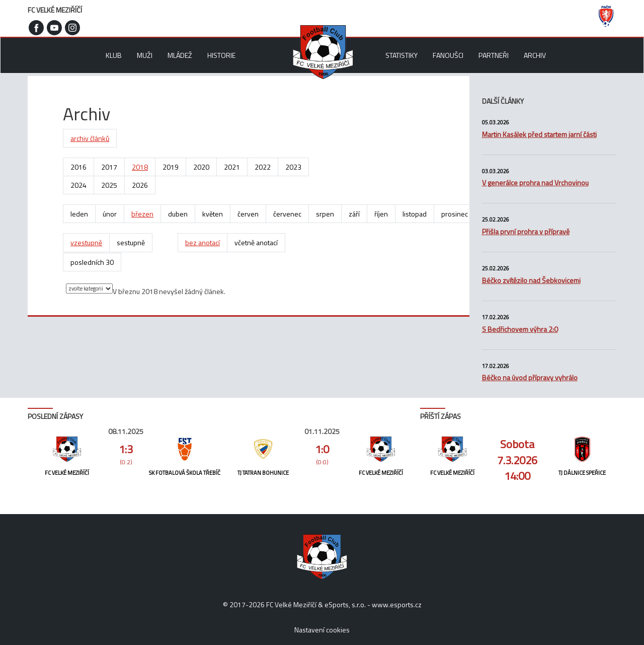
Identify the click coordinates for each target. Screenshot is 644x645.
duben (178, 214)
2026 (140, 185)
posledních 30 (92, 262)
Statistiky (401, 55)
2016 (78, 167)
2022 (263, 167)
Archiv (535, 55)
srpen (325, 214)
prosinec (455, 214)
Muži (145, 55)
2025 (109, 185)
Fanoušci (448, 55)
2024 (78, 185)
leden (79, 214)
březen (142, 214)
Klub (114, 55)
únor (110, 214)
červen (248, 214)
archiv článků (90, 138)
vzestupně (86, 242)
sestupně (131, 242)
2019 (171, 167)
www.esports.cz (397, 604)
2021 (232, 167)
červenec (287, 214)
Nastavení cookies (322, 630)
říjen (381, 214)
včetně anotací (256, 242)
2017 (109, 167)
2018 (140, 167)
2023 (293, 167)
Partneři (494, 55)
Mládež (180, 55)
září (354, 214)
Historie (221, 55)
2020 (201, 167)
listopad (415, 214)
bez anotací (203, 242)
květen (213, 214)
